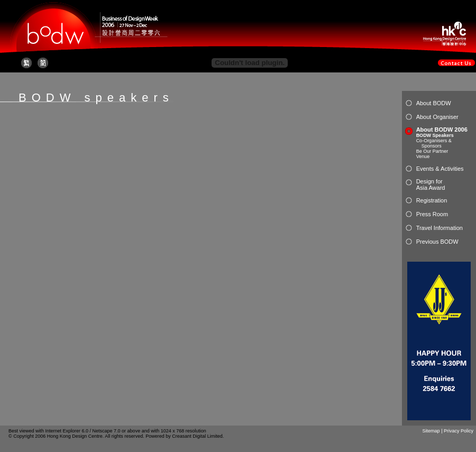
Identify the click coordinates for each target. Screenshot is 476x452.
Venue (423, 156)
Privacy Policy (459, 431)
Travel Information (440, 228)
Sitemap (431, 431)
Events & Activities (440, 169)
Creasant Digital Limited (197, 436)
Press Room (432, 214)
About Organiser (437, 117)
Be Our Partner (432, 151)
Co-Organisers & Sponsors (434, 143)
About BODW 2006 (442, 130)
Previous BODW (437, 242)
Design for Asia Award (431, 185)
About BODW (434, 103)
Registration (432, 200)
